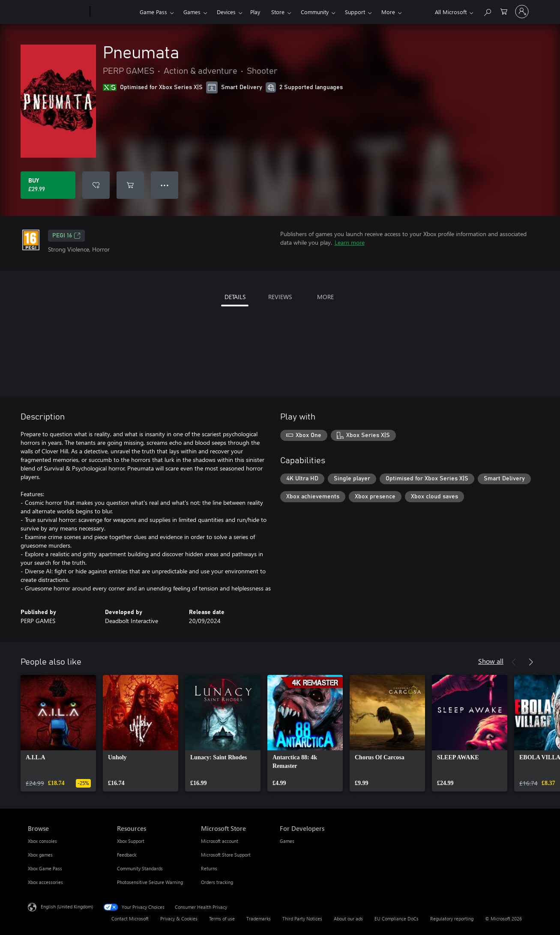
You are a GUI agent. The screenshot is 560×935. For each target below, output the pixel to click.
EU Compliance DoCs (397, 919)
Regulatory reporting (452, 919)
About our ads (348, 919)
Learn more (350, 242)
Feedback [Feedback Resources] (127, 855)
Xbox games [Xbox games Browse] (40, 855)
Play (255, 12)
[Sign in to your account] (522, 12)
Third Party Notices (302, 919)
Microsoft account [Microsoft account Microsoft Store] (220, 841)
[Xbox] (114, 12)
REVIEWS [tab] (280, 297)
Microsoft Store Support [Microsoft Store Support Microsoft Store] (226, 855)
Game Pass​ (153, 12)
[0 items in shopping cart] (504, 11)
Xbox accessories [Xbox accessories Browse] (45, 882)
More (388, 12)
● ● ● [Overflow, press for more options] (165, 185)
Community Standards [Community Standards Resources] (140, 868)
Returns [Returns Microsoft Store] (209, 868)
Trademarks (259, 919)
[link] (58, 733)
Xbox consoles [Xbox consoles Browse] (42, 841)
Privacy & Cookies (179, 919)
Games (192, 12)
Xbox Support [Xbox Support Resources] (131, 841)
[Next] (531, 662)
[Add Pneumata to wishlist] (96, 185)
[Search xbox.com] (487, 11)
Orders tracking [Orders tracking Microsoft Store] (217, 882)
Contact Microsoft (130, 919)
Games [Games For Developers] (287, 841)
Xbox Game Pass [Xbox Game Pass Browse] (45, 868)
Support (355, 12)
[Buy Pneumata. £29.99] (48, 185)
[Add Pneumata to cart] (130, 185)
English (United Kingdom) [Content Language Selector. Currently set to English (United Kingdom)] (67, 907)
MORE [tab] (325, 297)
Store (278, 12)
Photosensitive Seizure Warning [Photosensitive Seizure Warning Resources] (150, 882)
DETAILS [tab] (235, 297)
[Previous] (514, 662)
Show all (491, 661)
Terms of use (222, 919)
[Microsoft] (57, 12)
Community (315, 12)
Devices (226, 12)
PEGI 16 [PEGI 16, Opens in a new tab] (66, 236)
